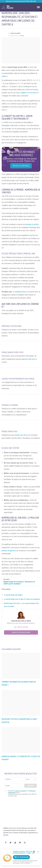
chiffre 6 (5, 76)
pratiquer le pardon (32, 224)
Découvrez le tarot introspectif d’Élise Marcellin (21, 1)
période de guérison (9, 551)
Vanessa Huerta (15, 33)
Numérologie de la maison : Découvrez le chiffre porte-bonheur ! (19, 583)
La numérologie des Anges (13, 595)
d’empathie (6, 125)
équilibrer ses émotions (29, 93)
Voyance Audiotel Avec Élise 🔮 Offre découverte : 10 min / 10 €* (24, 852)
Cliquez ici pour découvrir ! (21, 632)
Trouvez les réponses (21, 166)
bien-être (32, 359)
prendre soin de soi (21, 435)
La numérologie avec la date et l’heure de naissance (22, 599)
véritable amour (20, 292)
